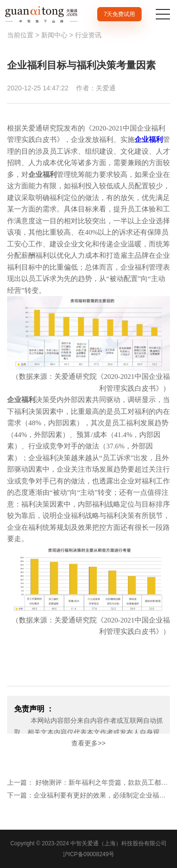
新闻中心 (54, 35)
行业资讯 (88, 35)
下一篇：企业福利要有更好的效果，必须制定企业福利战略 (88, 795)
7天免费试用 (120, 14)
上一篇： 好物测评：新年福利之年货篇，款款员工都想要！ (88, 782)
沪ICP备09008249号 (88, 854)
